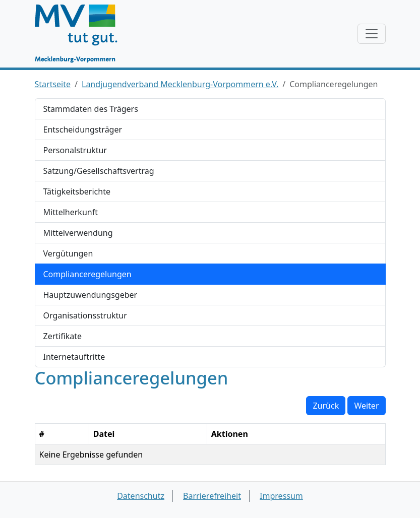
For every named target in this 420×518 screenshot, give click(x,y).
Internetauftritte (74, 357)
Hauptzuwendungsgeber (91, 295)
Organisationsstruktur (85, 315)
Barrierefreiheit (212, 496)
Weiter (366, 406)
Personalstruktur (75, 150)
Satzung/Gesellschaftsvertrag (99, 171)
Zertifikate (63, 336)
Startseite (53, 84)
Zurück (326, 406)
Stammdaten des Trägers (91, 109)
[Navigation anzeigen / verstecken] (372, 34)
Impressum (281, 496)
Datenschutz (141, 496)
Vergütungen (68, 253)
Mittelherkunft (71, 212)
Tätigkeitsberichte (77, 191)
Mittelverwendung (78, 233)
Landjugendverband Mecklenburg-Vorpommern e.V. (180, 84)
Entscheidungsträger (83, 129)
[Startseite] (81, 34)
